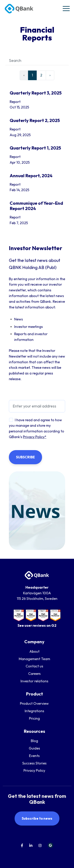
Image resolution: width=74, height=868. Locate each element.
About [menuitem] (34, 651)
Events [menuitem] (34, 756)
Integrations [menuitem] (34, 711)
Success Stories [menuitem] (34, 763)
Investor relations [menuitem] (34, 681)
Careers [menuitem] (34, 674)
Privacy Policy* (35, 437)
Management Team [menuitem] (34, 659)
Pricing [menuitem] (34, 718)
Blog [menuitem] (34, 741)
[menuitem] (22, 846)
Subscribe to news (37, 818)
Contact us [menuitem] (34, 666)
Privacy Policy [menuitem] (34, 770)
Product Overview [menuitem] (34, 703)
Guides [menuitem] (34, 748)
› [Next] (50, 75)
